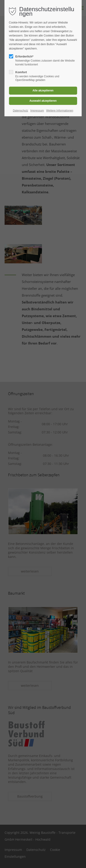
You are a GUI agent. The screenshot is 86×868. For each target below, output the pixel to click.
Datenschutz (21, 111)
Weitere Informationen (60, 111)
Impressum (37, 111)
